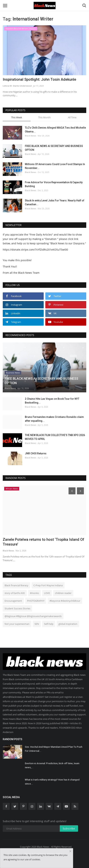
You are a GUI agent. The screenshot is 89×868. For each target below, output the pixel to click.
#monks (34, 593)
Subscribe (69, 828)
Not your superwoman (17, 624)
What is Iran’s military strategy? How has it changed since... (52, 782)
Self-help (49, 624)
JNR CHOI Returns (36, 453)
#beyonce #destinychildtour (65, 601)
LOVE (47, 593)
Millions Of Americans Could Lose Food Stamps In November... (55, 166)
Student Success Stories (17, 608)
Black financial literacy (16, 585)
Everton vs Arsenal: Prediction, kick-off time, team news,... (52, 765)
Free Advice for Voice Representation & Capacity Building (54, 184)
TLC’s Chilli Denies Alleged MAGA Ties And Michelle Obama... (55, 130)
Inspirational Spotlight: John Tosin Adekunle (39, 79)
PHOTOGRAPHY (36, 601)
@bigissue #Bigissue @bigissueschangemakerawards (33, 616)
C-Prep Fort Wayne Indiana (48, 585)
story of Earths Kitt (15, 593)
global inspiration (68, 624)
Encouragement (13, 601)
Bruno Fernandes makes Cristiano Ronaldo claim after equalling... (54, 419)
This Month (44, 117)
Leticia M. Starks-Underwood (17, 86)
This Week (17, 117)
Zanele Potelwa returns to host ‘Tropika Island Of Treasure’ (43, 542)
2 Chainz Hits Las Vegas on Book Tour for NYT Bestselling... (52, 401)
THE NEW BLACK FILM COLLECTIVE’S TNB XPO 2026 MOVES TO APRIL (55, 437)
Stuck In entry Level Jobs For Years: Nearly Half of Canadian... (55, 202)
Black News (31, 136)
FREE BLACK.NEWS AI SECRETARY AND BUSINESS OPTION (54, 148)
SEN (37, 624)
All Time (72, 117)
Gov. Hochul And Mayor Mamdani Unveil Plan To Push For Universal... (54, 749)
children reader (63, 593)
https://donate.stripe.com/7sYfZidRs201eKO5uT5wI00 (35, 250)
